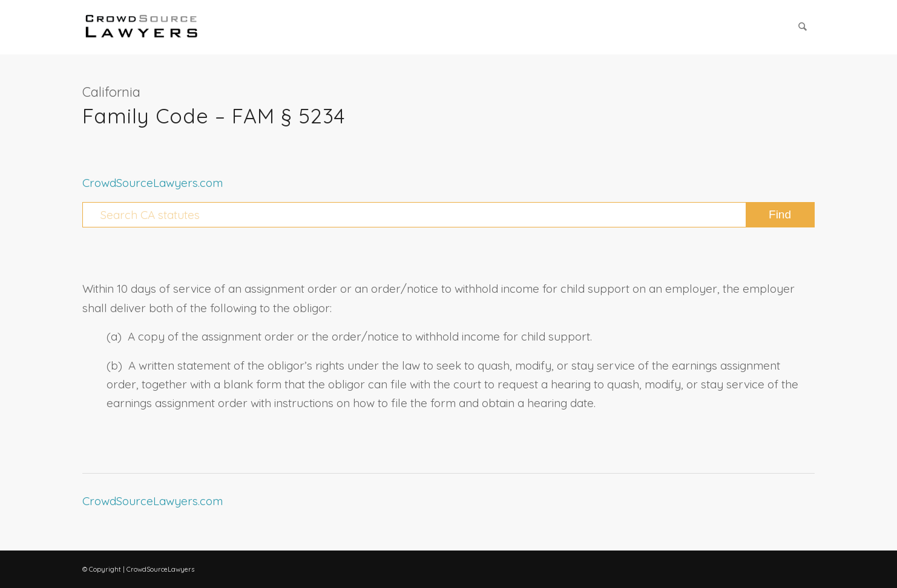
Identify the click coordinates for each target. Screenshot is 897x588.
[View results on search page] (780, 215)
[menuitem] (803, 27)
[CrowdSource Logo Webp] (142, 27)
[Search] (803, 27)
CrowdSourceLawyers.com (153, 183)
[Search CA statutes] (448, 215)
